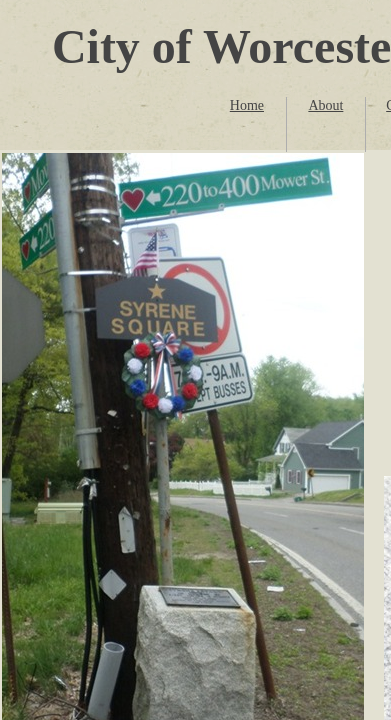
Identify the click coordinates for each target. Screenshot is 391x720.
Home (247, 105)
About (325, 105)
